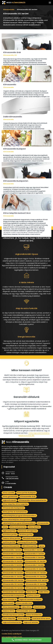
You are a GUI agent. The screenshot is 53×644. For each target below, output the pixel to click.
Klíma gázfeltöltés (10, 497)
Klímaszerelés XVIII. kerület (37, 580)
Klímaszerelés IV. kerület (34, 554)
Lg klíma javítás (9, 542)
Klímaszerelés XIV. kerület (36, 573)
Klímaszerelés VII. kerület (13, 561)
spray (42, 546)
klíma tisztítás (34, 527)
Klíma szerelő (8, 603)
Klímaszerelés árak (28, 497)
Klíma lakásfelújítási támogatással (17, 519)
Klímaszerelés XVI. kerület (36, 577)
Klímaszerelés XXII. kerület (36, 588)
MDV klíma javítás (30, 546)
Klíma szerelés (9, 493)
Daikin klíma (44, 592)
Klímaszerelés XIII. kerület (13, 573)
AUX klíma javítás (10, 535)
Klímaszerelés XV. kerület (13, 577)
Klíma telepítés (9, 619)
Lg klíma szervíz (33, 596)
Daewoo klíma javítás (11, 538)
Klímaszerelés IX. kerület (12, 565)
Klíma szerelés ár (10, 599)
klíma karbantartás (18, 527)
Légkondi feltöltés (31, 622)
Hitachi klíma (39, 607)
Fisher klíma (31, 592)
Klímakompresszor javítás (13, 615)
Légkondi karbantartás (12, 622)
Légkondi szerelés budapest (30, 599)
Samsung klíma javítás (27, 542)
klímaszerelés (43, 523)
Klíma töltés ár (24, 619)
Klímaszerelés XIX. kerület (13, 584)
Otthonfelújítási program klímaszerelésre (19, 516)
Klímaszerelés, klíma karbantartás (33, 500)
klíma (5, 527)
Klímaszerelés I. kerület (12, 550)
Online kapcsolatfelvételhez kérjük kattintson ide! (34, 434)
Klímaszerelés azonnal (26, 611)
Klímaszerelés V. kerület (12, 558)
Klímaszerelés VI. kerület (34, 558)
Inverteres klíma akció (41, 619)
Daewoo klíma (9, 611)
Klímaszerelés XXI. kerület (13, 588)
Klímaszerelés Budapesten (13, 508)
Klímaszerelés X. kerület (34, 565)
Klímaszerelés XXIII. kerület (13, 592)
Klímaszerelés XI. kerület (12, 569)
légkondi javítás (9, 531)
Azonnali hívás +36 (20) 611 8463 (26, 640)
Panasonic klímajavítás (28, 531)
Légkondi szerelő (9, 500)
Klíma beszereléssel (11, 607)
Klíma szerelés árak (24, 603)
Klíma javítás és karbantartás (15, 512)
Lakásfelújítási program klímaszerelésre (19, 523)
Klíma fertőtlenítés (34, 615)
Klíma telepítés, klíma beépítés (15, 504)
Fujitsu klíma (26, 607)
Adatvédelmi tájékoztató (12, 637)
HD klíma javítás (26, 535)
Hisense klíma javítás (11, 546)
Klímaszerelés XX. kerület (36, 584)
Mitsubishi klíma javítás (32, 538)
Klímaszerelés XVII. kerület (13, 580)
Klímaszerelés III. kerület (12, 554)
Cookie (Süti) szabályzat (12, 634)
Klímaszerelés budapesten (13, 596)
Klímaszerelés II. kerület (33, 550)
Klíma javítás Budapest (26, 493)
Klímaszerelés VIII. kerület (35, 561)
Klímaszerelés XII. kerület (35, 569)
